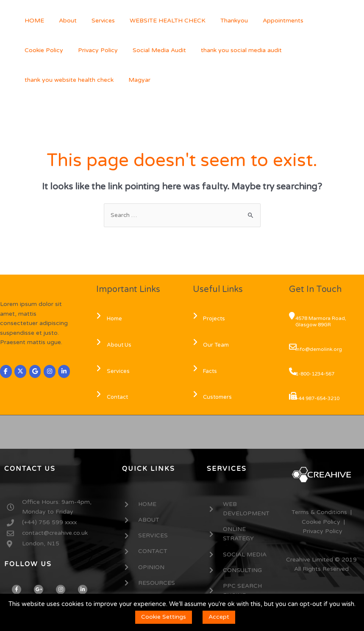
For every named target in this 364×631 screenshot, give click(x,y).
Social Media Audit (101, 50)
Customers (214, 398)
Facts (206, 371)
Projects (210, 319)
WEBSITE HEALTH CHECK (157, 21)
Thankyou (221, 21)
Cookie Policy (318, 21)
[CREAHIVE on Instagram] (50, 372)
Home (110, 319)
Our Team (212, 345)
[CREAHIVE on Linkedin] (65, 372)
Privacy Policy (43, 50)
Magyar (34, 80)
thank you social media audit (180, 50)
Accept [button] (219, 617)
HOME (33, 21)
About (63, 21)
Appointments (267, 21)
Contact (113, 398)
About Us (115, 345)
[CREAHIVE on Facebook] (6, 372)
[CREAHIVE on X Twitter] (21, 372)
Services (96, 21)
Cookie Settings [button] (164, 617)
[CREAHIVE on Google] (36, 372)
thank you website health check (277, 50)
